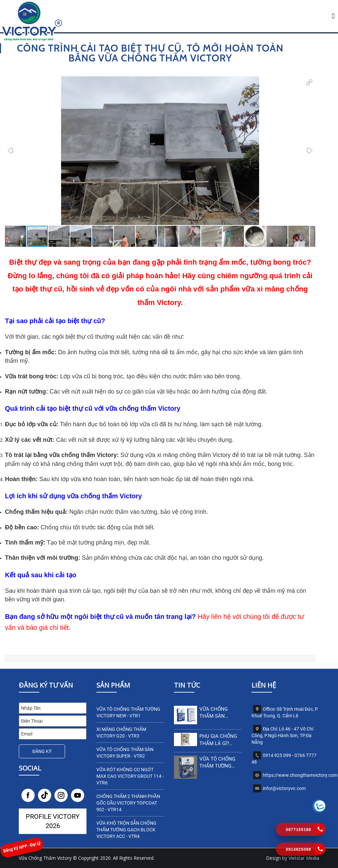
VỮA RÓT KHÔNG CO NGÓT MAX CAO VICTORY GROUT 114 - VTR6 (130, 776)
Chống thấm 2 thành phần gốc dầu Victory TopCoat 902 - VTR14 (128, 803)
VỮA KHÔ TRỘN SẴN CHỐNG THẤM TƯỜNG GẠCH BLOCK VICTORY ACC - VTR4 (126, 830)
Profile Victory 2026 (53, 821)
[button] (309, 82)
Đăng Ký (42, 751)
